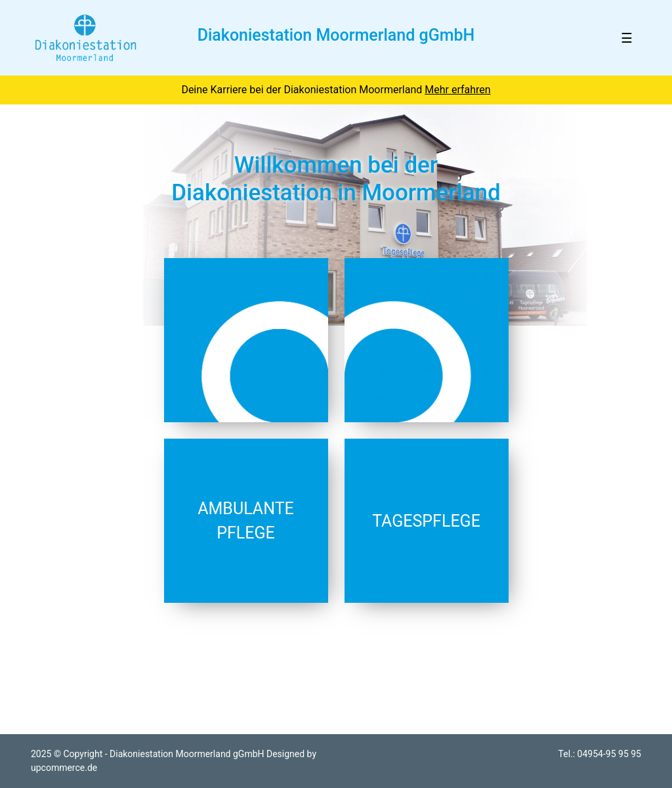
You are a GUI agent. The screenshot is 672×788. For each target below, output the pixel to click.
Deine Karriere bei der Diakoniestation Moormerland (336, 90)
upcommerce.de (64, 768)
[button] (51, 215)
